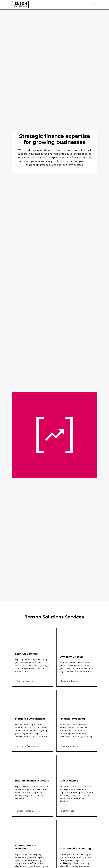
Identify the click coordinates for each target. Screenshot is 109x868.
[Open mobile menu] (94, 5)
